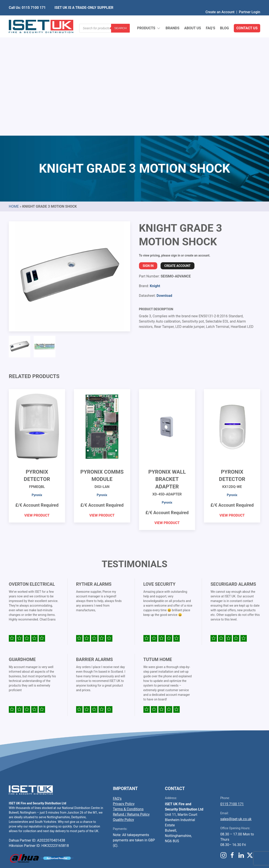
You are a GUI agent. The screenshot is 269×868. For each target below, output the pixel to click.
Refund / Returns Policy (131, 707)
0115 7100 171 (232, 697)
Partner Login (250, 3)
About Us (192, 18)
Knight (155, 179)
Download (164, 189)
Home (14, 99)
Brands (173, 18)
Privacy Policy (124, 697)
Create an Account (220, 3)
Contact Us (247, 18)
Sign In (148, 159)
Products (149, 18)
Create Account (177, 159)
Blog (224, 18)
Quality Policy (123, 713)
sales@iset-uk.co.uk (236, 712)
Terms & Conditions (128, 702)
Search (121, 18)
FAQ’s (211, 18)
